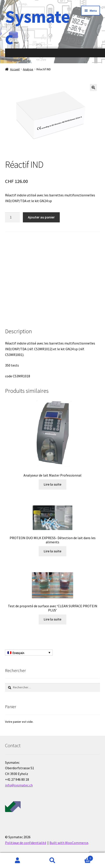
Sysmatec (37, 27)
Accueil (15, 69)
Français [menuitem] (18, 653)
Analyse (28, 69)
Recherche (52, 861)
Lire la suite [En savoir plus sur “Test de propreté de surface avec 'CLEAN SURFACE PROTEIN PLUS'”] (52, 619)
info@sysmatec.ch (19, 785)
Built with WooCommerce (69, 843)
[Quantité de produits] (13, 217)
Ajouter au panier (41, 217)
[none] (29, 653)
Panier (82, 857)
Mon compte (17, 861)
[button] (93, 88)
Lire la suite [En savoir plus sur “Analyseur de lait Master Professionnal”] (52, 484)
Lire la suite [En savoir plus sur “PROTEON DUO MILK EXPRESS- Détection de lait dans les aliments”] (52, 551)
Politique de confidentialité (26, 843)
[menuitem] (29, 653)
